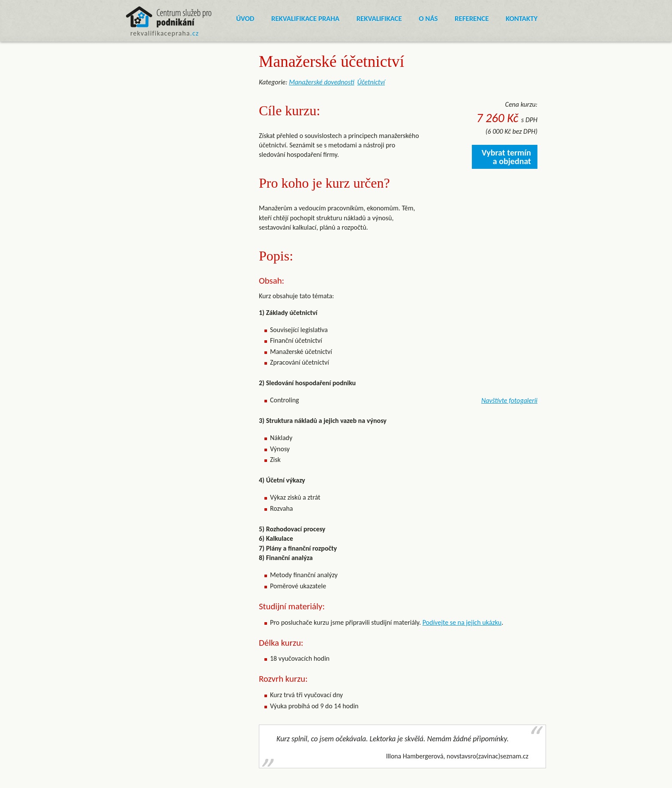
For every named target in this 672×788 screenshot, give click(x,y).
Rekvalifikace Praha (305, 19)
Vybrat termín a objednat (506, 157)
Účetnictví (371, 82)
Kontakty (522, 19)
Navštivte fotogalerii (509, 400)
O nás (428, 19)
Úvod (245, 19)
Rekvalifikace (379, 19)
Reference (472, 19)
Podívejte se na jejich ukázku (462, 622)
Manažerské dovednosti (322, 82)
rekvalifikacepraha (165, 33)
